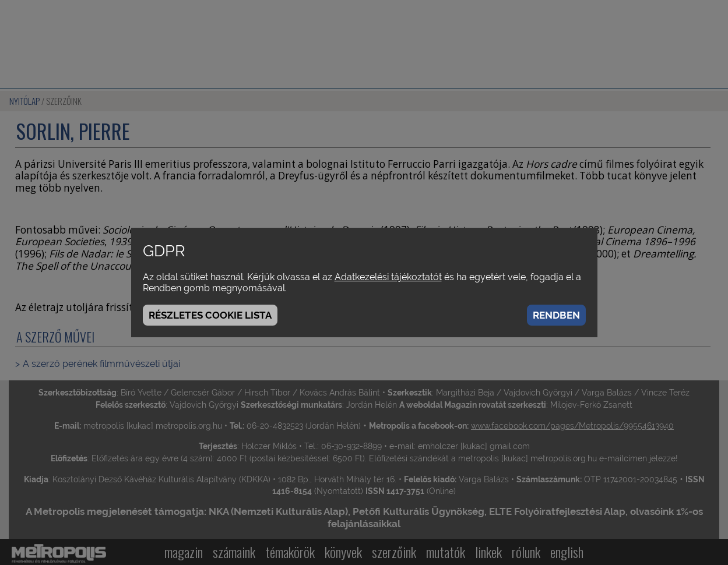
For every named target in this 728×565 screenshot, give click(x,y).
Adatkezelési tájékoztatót (388, 277)
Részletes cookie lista (210, 315)
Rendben (556, 315)
